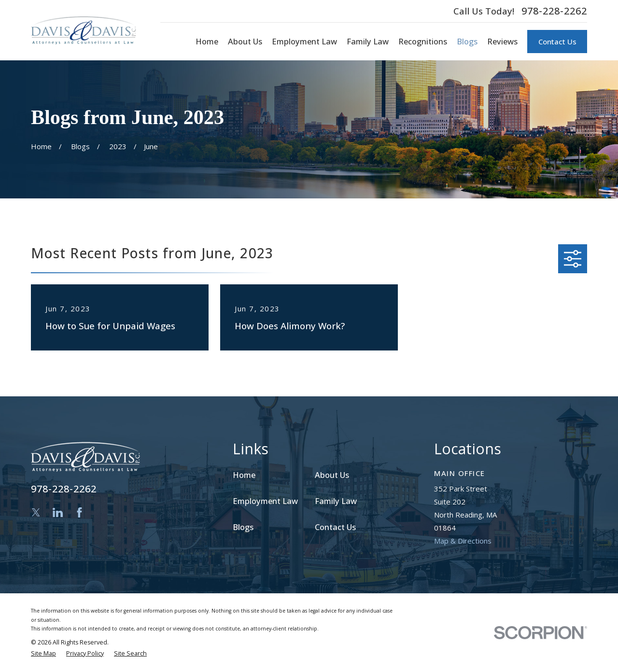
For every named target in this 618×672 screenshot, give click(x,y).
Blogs (243, 527)
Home (244, 475)
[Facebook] (79, 512)
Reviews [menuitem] (502, 41)
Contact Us (557, 42)
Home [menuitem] (207, 41)
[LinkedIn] (58, 512)
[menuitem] (43, 654)
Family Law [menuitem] (368, 41)
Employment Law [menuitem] (304, 41)
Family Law (336, 501)
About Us (332, 475)
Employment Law (265, 501)
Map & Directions (463, 541)
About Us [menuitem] (245, 41)
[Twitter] (36, 512)
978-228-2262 (554, 11)
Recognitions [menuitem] (423, 41)
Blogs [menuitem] (467, 41)
